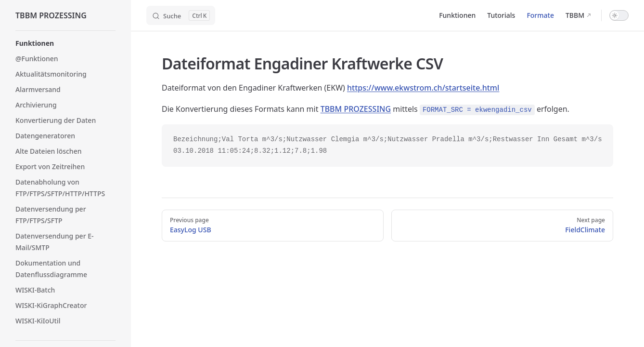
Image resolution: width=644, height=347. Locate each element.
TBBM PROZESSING (356, 109)
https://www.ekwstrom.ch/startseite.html (423, 88)
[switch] (619, 15)
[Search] (181, 15)
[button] (65, 43)
